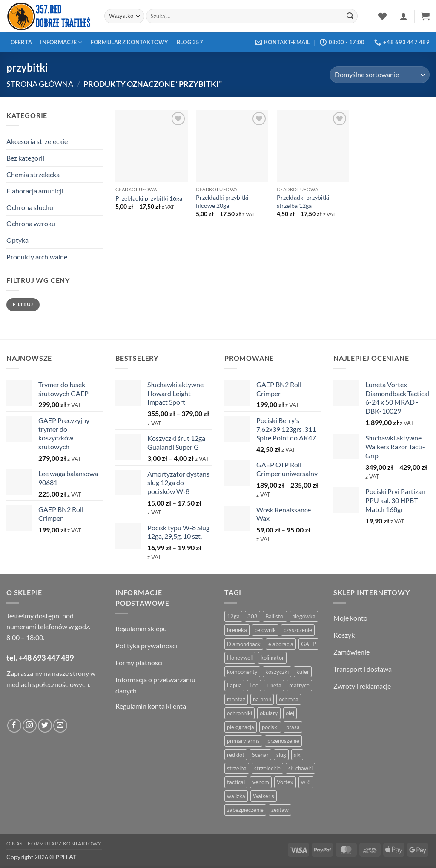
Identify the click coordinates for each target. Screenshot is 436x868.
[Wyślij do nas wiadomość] (60, 726)
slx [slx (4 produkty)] (297, 755)
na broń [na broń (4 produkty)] (262, 699)
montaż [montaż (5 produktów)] (236, 699)
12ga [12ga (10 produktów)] (233, 616)
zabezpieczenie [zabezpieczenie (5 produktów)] (245, 810)
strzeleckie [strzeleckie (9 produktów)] (267, 768)
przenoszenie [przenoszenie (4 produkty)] (283, 741)
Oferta (22, 42)
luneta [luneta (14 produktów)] (274, 685)
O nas (14, 844)
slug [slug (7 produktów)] (281, 755)
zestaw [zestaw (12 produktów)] (280, 810)
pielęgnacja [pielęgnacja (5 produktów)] (241, 727)
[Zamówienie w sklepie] (380, 75)
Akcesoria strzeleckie (37, 141)
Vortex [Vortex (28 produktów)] (285, 782)
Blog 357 (190, 42)
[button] (404, 16)
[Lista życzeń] (382, 16)
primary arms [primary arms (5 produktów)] (243, 741)
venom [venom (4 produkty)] (261, 782)
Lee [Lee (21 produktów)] (254, 685)
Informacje (61, 42)
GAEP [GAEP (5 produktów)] (308, 644)
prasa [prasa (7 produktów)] (293, 727)
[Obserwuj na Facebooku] (14, 726)
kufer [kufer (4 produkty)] (303, 672)
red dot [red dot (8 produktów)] (236, 755)
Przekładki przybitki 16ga (149, 198)
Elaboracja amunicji (35, 191)
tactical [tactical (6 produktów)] (236, 782)
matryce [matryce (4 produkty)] (299, 685)
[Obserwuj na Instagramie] (30, 726)
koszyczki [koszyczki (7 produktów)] (277, 672)
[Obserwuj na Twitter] (45, 726)
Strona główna (40, 84)
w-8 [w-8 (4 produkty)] (306, 782)
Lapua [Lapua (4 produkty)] (234, 685)
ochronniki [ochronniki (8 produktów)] (240, 713)
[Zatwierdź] (350, 16)
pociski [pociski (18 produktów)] (270, 727)
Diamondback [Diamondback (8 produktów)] (244, 644)
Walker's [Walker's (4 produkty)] (264, 796)
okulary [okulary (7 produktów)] (269, 713)
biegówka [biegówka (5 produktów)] (304, 616)
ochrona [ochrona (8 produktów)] (289, 699)
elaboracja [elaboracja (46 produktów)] (281, 644)
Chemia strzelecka (33, 174)
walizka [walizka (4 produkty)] (236, 796)
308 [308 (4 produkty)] (252, 616)
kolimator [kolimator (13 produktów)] (272, 658)
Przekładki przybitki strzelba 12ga (303, 201)
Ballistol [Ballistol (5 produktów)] (275, 616)
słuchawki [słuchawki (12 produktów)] (300, 768)
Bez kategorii (25, 158)
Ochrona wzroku (31, 223)
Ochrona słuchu (30, 207)
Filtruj (23, 304)
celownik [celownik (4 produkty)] (265, 630)
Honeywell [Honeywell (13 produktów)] (240, 658)
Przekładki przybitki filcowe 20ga (222, 201)
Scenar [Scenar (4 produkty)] (260, 755)
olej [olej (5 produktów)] (290, 713)
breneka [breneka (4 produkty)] (237, 630)
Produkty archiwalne (37, 257)
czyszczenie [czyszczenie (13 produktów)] (298, 630)
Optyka (17, 240)
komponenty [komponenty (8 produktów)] (242, 672)
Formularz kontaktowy (130, 42)
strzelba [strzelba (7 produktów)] (237, 768)
